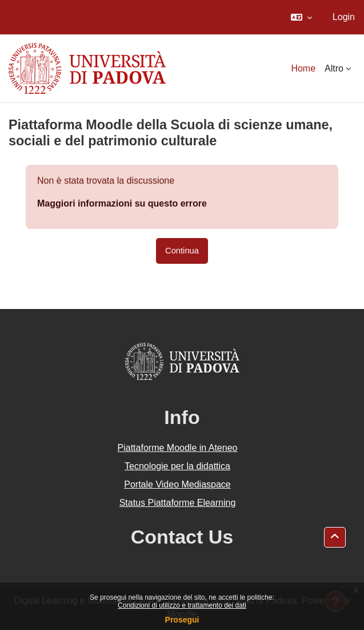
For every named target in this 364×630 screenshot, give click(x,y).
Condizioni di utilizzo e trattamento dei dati (182, 605)
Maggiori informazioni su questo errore (122, 203)
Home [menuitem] (303, 68)
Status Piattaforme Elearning (178, 503)
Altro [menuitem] (334, 68)
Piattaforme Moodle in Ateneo (178, 448)
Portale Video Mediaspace (177, 484)
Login (344, 17)
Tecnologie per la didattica (177, 466)
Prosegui (182, 620)
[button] (301, 17)
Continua (182, 251)
